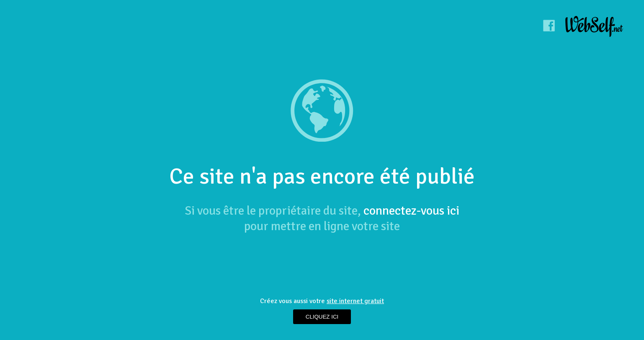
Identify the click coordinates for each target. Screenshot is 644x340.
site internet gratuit (355, 301)
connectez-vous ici (411, 211)
